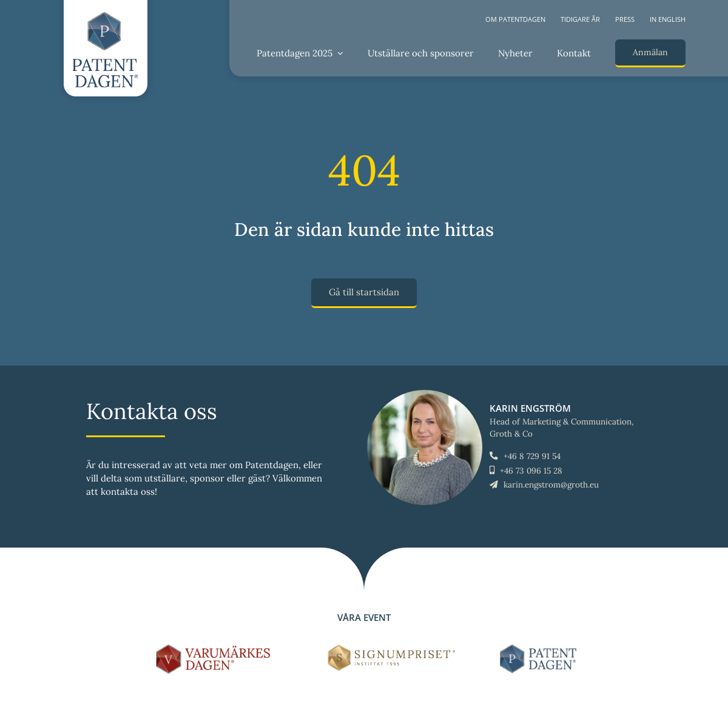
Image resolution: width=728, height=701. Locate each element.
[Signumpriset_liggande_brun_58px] (392, 649)
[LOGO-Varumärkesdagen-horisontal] (215, 649)
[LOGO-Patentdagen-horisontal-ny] (540, 649)
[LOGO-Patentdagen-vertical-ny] (106, 17)
